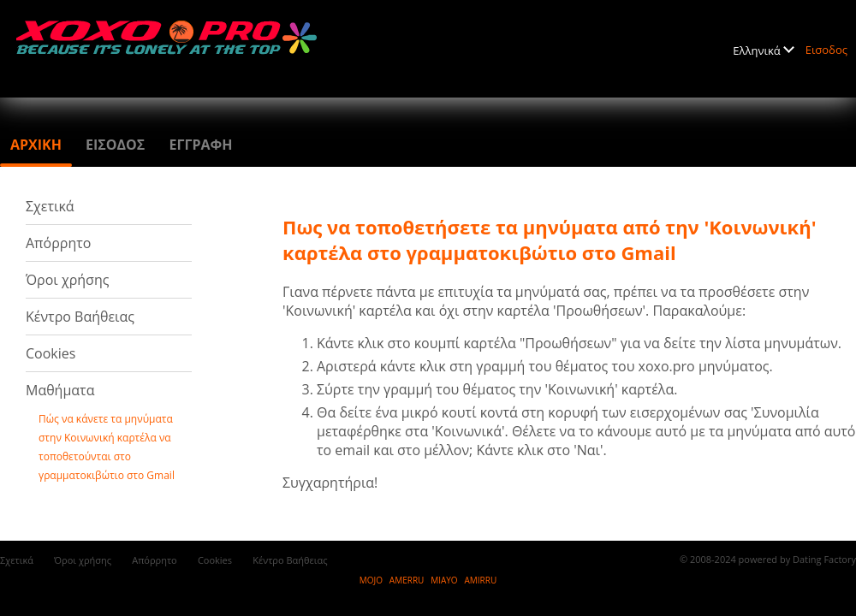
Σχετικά (50, 206)
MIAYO (444, 580)
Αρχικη (36, 145)
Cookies (51, 353)
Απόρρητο (58, 243)
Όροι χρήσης (67, 280)
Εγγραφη (200, 145)
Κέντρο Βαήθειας (80, 317)
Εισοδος (826, 50)
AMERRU (407, 580)
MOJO (371, 580)
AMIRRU (480, 580)
